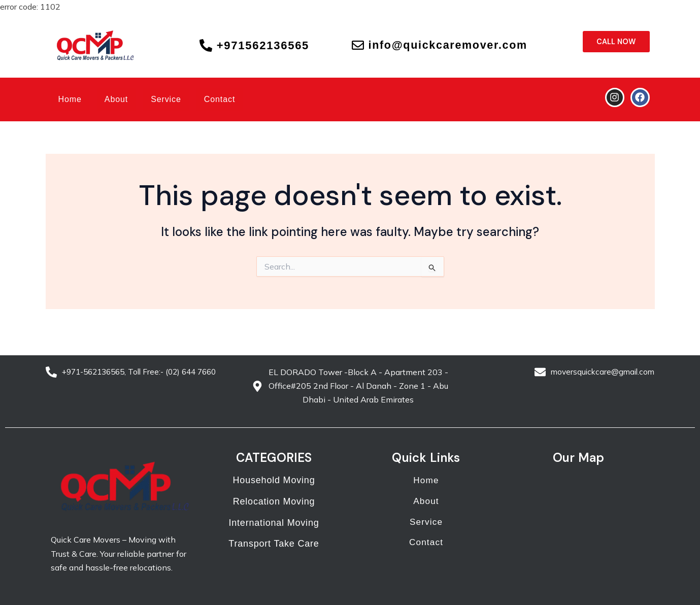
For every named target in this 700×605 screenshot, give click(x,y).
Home (70, 99)
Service (166, 99)
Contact (220, 99)
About (116, 99)
